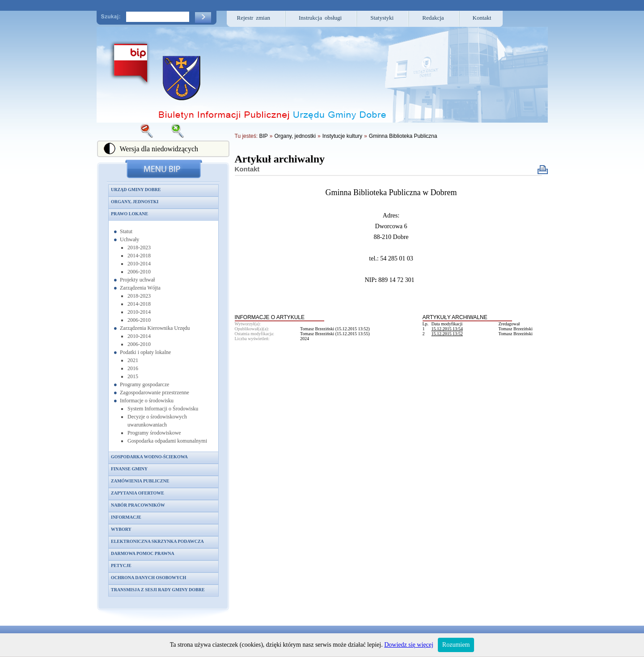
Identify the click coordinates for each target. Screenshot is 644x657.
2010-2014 (139, 264)
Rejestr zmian (254, 18)
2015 (133, 376)
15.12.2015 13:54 (447, 329)
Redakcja (433, 18)
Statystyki (382, 18)
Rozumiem (456, 645)
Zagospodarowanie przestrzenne (155, 392)
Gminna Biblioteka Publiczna (403, 136)
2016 (133, 368)
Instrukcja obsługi (320, 18)
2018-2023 (139, 247)
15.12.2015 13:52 (447, 334)
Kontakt (482, 18)
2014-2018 (139, 256)
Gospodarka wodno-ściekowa (149, 457)
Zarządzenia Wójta (140, 288)
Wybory (121, 529)
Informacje (126, 517)
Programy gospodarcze (144, 384)
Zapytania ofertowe (138, 493)
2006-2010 (139, 272)
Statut (126, 231)
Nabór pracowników (138, 505)
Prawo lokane (129, 214)
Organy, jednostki (135, 202)
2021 (133, 360)
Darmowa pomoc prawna (143, 553)
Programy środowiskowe (154, 433)
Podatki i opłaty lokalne (145, 352)
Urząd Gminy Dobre (136, 190)
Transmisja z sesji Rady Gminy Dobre (158, 590)
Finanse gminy (129, 469)
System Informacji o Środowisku (163, 409)
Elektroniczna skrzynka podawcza (157, 541)
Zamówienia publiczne (140, 481)
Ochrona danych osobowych (148, 578)
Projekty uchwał (137, 280)
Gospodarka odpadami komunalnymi (167, 441)
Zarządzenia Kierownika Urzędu (155, 328)
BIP (263, 136)
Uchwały (129, 239)
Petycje (121, 565)
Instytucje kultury (342, 136)
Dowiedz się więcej (409, 645)
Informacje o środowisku (147, 401)
